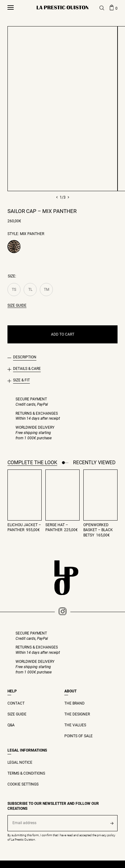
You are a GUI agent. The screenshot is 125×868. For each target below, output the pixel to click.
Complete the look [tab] (32, 462)
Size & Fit (21, 380)
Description (25, 357)
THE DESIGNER (77, 714)
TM (46, 290)
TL (30, 290)
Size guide (17, 305)
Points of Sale (79, 736)
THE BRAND (74, 703)
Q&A (11, 725)
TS (14, 290)
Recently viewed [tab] (94, 462)
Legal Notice (20, 762)
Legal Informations (27, 750)
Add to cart (63, 334)
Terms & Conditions (26, 773)
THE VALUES (75, 725)
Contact (16, 703)
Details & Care (27, 369)
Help (12, 691)
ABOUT (70, 691)
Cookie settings (23, 784)
